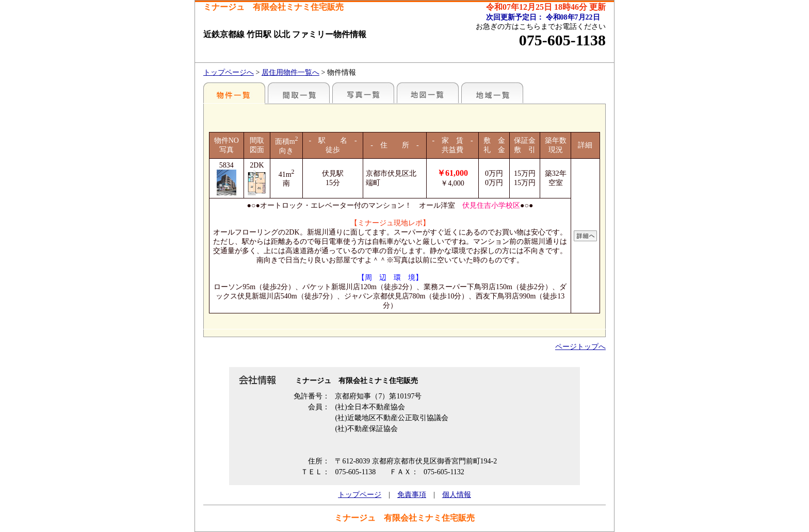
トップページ (360, 495)
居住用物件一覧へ (290, 72)
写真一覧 (363, 93)
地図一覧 (428, 93)
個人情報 (457, 495)
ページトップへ (580, 347)
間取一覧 (299, 93)
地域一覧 (492, 93)
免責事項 (412, 495)
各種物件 (234, 93)
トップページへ (229, 72)
